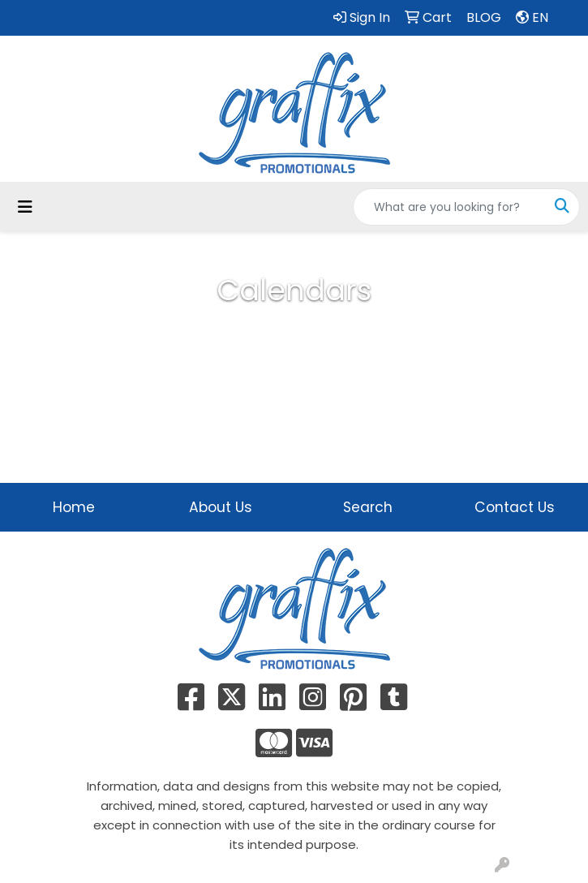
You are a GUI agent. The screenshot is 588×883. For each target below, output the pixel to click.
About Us (221, 507)
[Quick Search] (449, 207)
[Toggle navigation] (25, 207)
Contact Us (515, 507)
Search (368, 507)
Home (74, 507)
